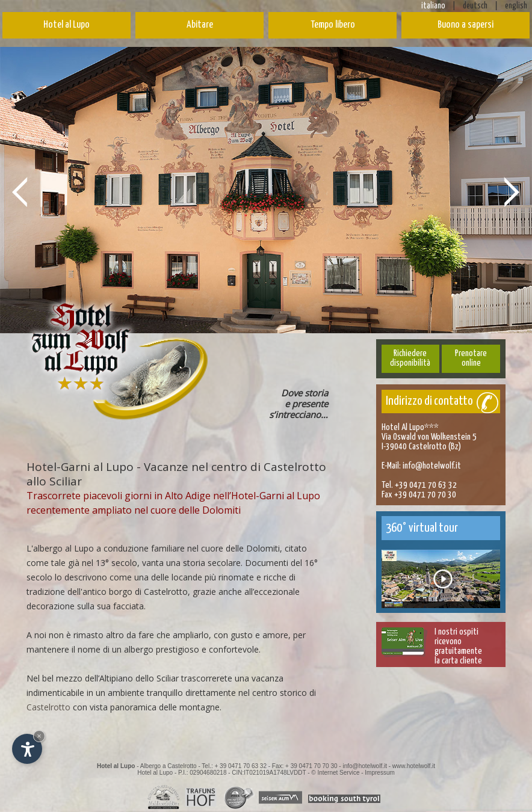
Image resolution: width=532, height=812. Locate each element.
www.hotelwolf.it (414, 766)
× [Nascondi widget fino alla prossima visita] (39, 736)
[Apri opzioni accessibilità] (27, 749)
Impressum (379, 773)
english (516, 6)
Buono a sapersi (465, 25)
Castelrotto (48, 707)
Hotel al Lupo (66, 25)
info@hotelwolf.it (432, 466)
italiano (433, 6)
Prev (20, 191)
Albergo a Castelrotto (169, 766)
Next (512, 191)
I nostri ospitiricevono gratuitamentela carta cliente (458, 646)
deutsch (475, 6)
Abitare (200, 25)
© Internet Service (335, 773)
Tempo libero (333, 25)
